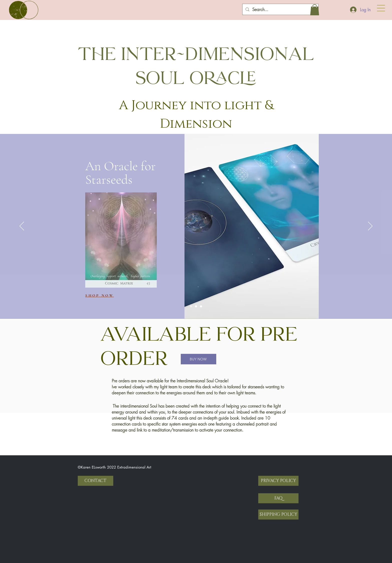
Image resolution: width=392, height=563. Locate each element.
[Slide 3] (201, 306)
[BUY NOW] (198, 359)
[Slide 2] (196, 306)
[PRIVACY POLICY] (278, 481)
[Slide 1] (191, 306)
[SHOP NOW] (103, 295)
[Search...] (280, 9)
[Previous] (22, 226)
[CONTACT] (95, 481)
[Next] (370, 226)
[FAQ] (278, 498)
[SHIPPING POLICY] (278, 515)
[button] (381, 8)
